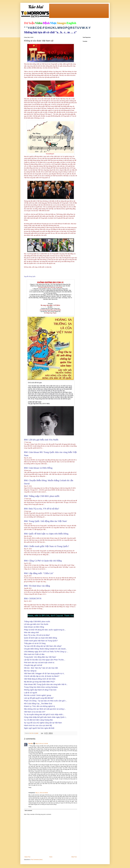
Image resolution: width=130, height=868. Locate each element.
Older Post (74, 857)
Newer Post (27, 857)
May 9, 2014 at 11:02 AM (42, 744)
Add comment (28, 811)
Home (51, 857)
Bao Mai (31, 744)
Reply (30, 787)
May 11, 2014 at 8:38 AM (42, 793)
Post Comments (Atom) (37, 860)
